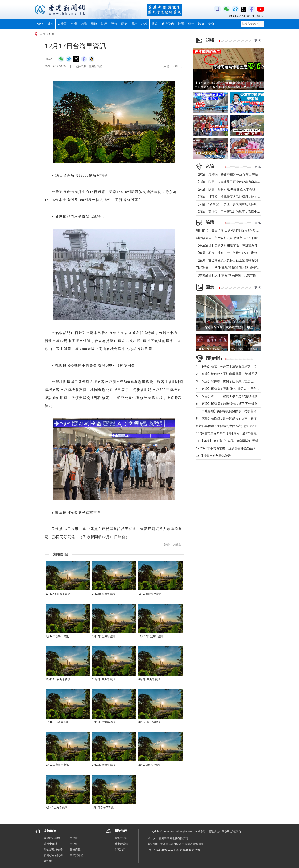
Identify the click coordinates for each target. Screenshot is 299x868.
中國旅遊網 (77, 855)
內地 (84, 24)
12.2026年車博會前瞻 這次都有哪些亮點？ (226, 448)
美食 (211, 24)
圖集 (124, 24)
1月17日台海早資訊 (150, 594)
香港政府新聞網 (53, 855)
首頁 (42, 34)
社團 (181, 24)
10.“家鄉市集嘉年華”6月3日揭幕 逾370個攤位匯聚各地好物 (237, 433)
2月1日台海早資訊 (103, 807)
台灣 (74, 24)
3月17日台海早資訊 (150, 722)
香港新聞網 (121, 844)
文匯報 (74, 838)
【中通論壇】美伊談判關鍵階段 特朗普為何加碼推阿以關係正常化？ (243, 245)
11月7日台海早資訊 (104, 679)
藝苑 (191, 24)
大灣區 (62, 24)
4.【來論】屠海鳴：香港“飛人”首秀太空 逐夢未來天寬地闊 (235, 389)
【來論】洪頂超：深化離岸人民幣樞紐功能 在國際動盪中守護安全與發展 (245, 197)
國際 (94, 24)
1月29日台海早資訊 (104, 594)
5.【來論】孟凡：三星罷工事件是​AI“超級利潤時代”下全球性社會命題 (243, 396)
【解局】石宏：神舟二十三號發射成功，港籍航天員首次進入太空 (240, 253)
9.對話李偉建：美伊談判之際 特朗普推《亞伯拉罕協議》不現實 (239, 426)
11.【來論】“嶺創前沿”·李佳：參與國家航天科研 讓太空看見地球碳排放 (244, 441)
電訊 (134, 24)
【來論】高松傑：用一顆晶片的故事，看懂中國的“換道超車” (237, 212)
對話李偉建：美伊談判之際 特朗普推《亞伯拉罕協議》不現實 (238, 238)
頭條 (40, 24)
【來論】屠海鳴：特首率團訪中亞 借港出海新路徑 (230, 174)
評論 (144, 24)
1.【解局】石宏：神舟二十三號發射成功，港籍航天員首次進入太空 (242, 366)
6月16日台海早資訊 (57, 722)
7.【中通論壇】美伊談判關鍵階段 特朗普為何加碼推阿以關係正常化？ (245, 411)
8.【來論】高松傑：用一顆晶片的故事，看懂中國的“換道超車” (238, 419)
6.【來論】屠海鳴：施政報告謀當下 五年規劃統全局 (231, 404)
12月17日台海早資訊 (58, 594)
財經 (104, 24)
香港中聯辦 (51, 844)
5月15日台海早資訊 (104, 722)
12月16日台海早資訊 (151, 636)
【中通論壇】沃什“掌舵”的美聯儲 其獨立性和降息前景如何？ (238, 275)
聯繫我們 (120, 849)
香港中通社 (121, 838)
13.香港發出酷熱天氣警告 (214, 456)
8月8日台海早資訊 (149, 679)
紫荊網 (48, 861)
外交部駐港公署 (53, 849)
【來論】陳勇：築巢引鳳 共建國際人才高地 (226, 189)
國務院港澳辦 (52, 838)
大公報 (74, 844)
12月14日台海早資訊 (58, 679)
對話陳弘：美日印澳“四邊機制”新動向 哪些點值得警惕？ (234, 231)
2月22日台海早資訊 (57, 765)
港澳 (50, 24)
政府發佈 (168, 24)
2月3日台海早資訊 (56, 807)
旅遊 (201, 24)
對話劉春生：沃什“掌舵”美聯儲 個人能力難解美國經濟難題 (236, 268)
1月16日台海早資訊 (57, 636)
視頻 (114, 24)
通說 (155, 24)
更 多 (258, 41)
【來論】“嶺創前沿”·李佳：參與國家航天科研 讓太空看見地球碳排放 (242, 204)
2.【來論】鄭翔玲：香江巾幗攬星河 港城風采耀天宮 (231, 374)
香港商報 (75, 849)
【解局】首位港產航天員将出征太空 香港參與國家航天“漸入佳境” (240, 260)
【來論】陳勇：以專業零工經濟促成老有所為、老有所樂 (234, 182)
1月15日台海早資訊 (104, 636)
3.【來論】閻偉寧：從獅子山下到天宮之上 (225, 381)
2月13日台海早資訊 (150, 765)
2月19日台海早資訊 (104, 765)
